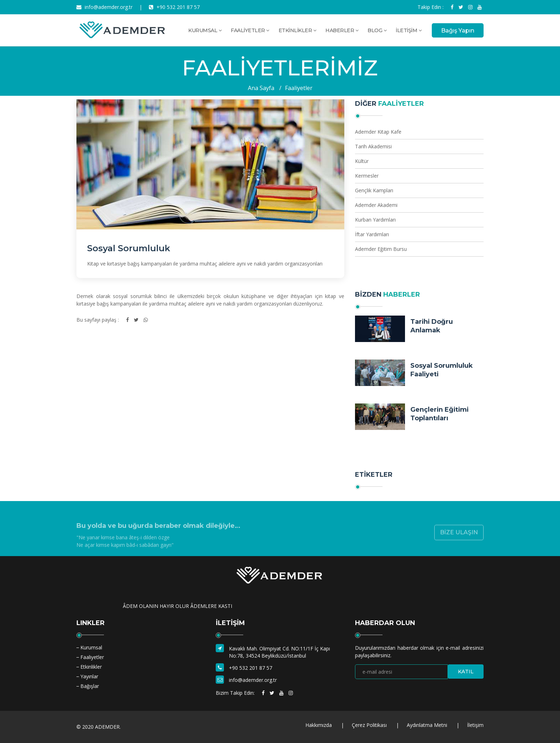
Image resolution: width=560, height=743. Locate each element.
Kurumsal (91, 647)
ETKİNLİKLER (297, 30)
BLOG (377, 30)
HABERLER (342, 30)
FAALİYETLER (250, 30)
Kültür (362, 161)
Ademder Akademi (376, 205)
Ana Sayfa (261, 88)
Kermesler (367, 176)
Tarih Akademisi (373, 146)
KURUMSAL (205, 30)
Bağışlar (90, 686)
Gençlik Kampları (374, 190)
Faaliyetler (299, 88)
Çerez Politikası (369, 725)
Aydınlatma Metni (427, 725)
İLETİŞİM (409, 30)
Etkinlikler (91, 667)
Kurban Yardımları (375, 220)
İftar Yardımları (372, 234)
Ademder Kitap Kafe (378, 132)
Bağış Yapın (458, 31)
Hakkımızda (319, 725)
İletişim (475, 725)
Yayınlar (89, 676)
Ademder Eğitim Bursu (381, 249)
